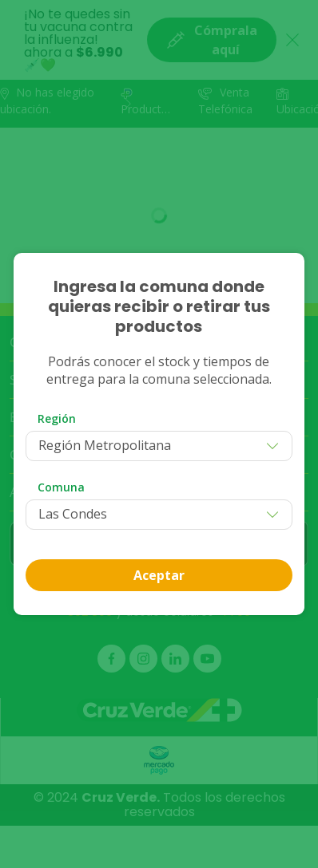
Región (57, 418)
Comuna (61, 487)
